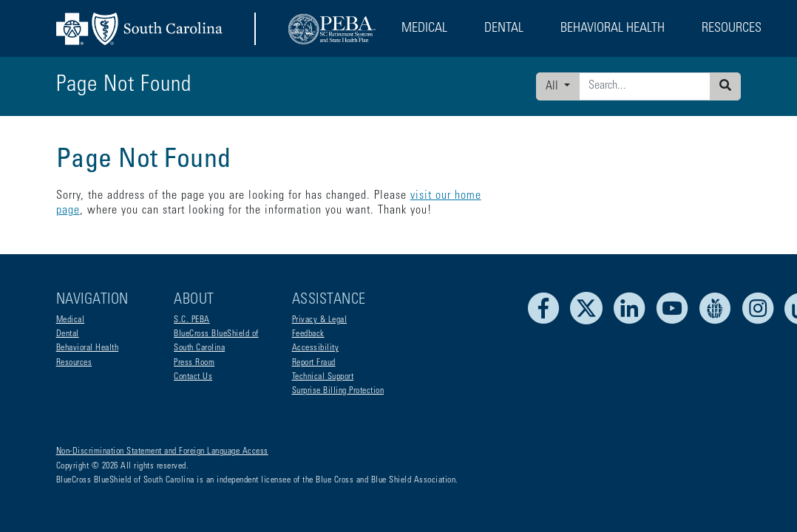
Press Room (194, 363)
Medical (71, 320)
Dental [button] (504, 29)
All (553, 86)
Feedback (308, 334)
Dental (68, 334)
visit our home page (459, 196)
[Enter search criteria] (645, 86)
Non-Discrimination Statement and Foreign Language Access (162, 451)
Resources (74, 363)
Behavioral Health (88, 348)
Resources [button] (732, 29)
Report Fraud (314, 363)
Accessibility (316, 348)
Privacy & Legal (320, 320)
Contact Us (193, 377)
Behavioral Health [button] (613, 29)
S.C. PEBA (192, 320)
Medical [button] (424, 29)
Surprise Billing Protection (338, 391)
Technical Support (323, 377)
